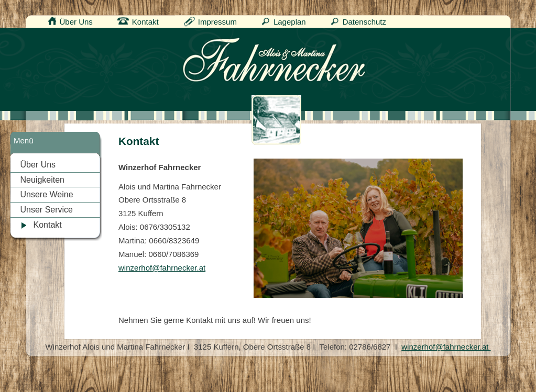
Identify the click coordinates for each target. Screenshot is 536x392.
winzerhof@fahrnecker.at (162, 268)
